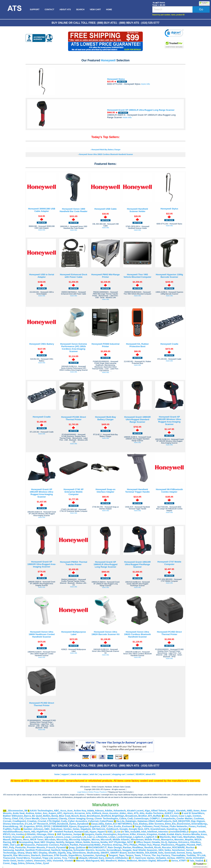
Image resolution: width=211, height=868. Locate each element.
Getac (76, 829)
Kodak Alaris (174, 834)
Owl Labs (15, 845)
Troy (64, 858)
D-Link (29, 824)
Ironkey (20, 834)
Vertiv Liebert (25, 861)
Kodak (162, 834)
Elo (174, 824)
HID (33, 832)
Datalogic (131, 821)
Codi (130, 818)
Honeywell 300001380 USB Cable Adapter (42, 210)
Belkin (47, 816)
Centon (197, 816)
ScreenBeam (114, 850)
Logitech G (151, 837)
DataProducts (164, 821)
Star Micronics (21, 855)
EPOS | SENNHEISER (56, 826)
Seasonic (152, 850)
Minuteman (137, 840)
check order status (79, 774)
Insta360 (135, 832)
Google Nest (136, 829)
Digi (193, 821)
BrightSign (118, 816)
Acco (63, 811)
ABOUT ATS (65, 10)
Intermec (163, 832)
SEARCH (80, 10)
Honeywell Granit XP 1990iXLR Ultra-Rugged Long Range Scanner (141, 110)
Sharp (21, 853)
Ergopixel (83, 826)
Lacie (27, 837)
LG (84, 837)
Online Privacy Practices (97, 792)
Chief (15, 818)
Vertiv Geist (10, 861)
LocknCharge (124, 837)
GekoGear (57, 829)
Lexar (67, 837)
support (65, 774)
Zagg (14, 863)
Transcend (9, 858)
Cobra (123, 818)
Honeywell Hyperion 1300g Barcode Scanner (169, 276)
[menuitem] (14, 10)
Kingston (152, 834)
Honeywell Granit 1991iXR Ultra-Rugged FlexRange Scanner (137, 564)
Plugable (180, 845)
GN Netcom (99, 829)
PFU (126, 845)
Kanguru (89, 834)
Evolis (117, 826)
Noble (87, 842)
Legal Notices (82, 792)
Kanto (99, 834)
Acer (70, 811)
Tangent (113, 855)
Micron (96, 840)
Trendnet (36, 858)
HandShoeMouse (13, 832)
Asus (105, 813)
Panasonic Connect (47, 845)
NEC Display (48, 842)
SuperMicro (75, 855)
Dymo (73, 824)
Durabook (62, 824)
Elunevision (184, 824)
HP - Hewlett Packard (61, 832)
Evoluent (127, 826)
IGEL (110, 832)
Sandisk (20, 850)
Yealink (199, 861)
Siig (69, 853)
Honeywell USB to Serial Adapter (42, 276)
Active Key (80, 811)
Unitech (109, 858)
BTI (150, 816)
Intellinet (152, 832)
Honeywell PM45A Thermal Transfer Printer (74, 563)
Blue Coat (65, 816)
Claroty (63, 818)
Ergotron (95, 826)
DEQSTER (184, 821)
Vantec (151, 858)
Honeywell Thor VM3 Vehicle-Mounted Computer (137, 276)
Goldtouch (112, 829)
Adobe (109, 811)
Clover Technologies (106, 818)
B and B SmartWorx (193, 813)
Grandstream (158, 829)
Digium (201, 821)
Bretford (106, 816)
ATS (136, 813)
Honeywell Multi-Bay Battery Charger (106, 150)
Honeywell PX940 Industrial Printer (105, 345)
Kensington (110, 834)
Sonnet (181, 853)
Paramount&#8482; (90, 845)
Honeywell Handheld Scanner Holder (137, 210)
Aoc (45, 813)
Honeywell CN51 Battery (42, 344)
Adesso (99, 811)
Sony (189, 853)
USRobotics (122, 858)
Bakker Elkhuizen (13, 816)
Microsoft (106, 840)
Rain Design (115, 847)
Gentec (68, 829)
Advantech (120, 811)
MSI (14, 842)
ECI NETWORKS (122, 824)
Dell (175, 821)
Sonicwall (170, 853)
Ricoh (158, 847)
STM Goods (61, 855)
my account (105, 774)
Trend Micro (23, 858)
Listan (112, 837)
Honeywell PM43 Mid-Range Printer (105, 276)
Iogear (194, 832)
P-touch (51, 847)
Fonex (192, 826)
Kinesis (141, 834)
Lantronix (37, 837)
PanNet (74, 845)
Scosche (100, 850)
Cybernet (93, 821)
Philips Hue (145, 845)
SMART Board (118, 853)
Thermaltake (178, 855)
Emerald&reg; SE (13, 826)
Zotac (38, 863)
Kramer (7, 837)
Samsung (8, 850)
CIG (21, 818)
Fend (157, 826)
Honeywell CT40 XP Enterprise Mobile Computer (74, 492)
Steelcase (47, 855)
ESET (104, 826)
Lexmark (76, 837)
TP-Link (201, 855)
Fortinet (201, 826)
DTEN (53, 824)
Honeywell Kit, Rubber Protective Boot (137, 345)
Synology (101, 855)
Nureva (95, 842)
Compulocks (168, 818)
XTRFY (183, 861)
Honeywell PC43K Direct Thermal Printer (74, 418)
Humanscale (81, 832)
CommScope (141, 818)
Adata (91, 811)
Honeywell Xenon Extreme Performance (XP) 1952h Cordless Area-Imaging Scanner (74, 348)
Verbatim (161, 858)
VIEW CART (95, 10)
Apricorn (68, 813)
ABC (57, 811)
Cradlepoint (19, 821)
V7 (133, 858)
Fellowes (148, 826)
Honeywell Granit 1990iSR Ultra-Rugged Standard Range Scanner (137, 419)
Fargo (138, 826)
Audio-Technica (154, 813)
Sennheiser (178, 850)
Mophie (189, 840)
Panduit (64, 845)
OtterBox (195, 842)
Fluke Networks (179, 826)
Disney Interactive (13, 824)
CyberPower (107, 821)
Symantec (88, 855)
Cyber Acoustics (77, 821)
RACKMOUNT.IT (98, 847)
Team (138, 855)
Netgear (70, 842)
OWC (6, 845)
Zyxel (46, 863)
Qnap (71, 847)
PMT (199, 845)
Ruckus (190, 847)
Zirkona (30, 863)
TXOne (72, 858)
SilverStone (79, 853)
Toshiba (191, 855)
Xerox (174, 861)
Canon (174, 816)
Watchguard (92, 861)
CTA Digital (53, 821)
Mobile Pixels (152, 840)
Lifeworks (102, 837)
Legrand (48, 837)
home (57, 774)
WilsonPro (163, 861)
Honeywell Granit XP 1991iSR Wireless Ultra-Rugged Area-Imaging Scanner (169, 421)
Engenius (29, 826)
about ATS (151, 774)
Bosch (75, 816)
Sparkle (197, 853)
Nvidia (104, 842)
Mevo (26, 840)
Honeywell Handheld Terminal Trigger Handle (137, 491)
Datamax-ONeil (146, 821)
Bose (83, 816)
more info (145, 84)
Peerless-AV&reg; (112, 845)
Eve (111, 826)
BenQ (55, 816)
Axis (177, 813)
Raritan (127, 847)
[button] (200, 865)
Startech (36, 855)
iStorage (41, 834)
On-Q (164, 842)
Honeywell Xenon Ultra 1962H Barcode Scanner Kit (105, 633)
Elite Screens (156, 824)
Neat (37, 842)
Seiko (168, 850)
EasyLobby (98, 824)
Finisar (165, 826)
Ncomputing (26, 842)
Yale (192, 861)
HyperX (102, 832)
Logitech (138, 837)
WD (103, 861)
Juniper (77, 834)
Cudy (64, 821)
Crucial (42, 821)
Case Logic (185, 816)
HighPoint (42, 832)
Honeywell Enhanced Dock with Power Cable (73, 276)
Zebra (21, 863)
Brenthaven (94, 816)
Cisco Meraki (32, 818)
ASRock (96, 813)
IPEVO (7, 834)
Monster (179, 840)
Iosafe (202, 832)
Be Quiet (37, 816)
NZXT (130, 842)
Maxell (7, 840)
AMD (189, 811)
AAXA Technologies (41, 811)
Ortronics (184, 842)
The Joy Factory (161, 855)
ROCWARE (179, 847)
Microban (50, 840)
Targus (129, 855)
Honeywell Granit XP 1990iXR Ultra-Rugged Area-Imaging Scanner (42, 564)
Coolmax (199, 818)
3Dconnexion (15, 811)
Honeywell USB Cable (105, 209)
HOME (109, 10)
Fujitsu (17, 829)
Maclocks (165, 837)
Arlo (88, 813)
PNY (5, 847)
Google (123, 829)
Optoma (173, 842)
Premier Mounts (36, 847)
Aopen (52, 813)
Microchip (62, 840)
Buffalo (157, 816)
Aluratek (181, 811)
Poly (12, 847)
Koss (204, 834)
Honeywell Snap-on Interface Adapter (105, 491)
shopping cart (119, 774)
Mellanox (17, 840)
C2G (166, 816)
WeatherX (111, 861)
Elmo (168, 824)
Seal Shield (139, 850)
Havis (27, 832)
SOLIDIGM (151, 853)
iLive (118, 832)
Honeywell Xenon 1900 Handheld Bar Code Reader (74, 210)
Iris (13, 834)
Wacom (80, 861)
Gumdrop (172, 829)
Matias (200, 837)
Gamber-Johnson (33, 829)
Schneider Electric (84, 850)
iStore (51, 834)
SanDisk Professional (38, 850)
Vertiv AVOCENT (195, 858)
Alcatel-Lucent (135, 811)
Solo (161, 853)
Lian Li (91, 837)
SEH (161, 850)
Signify (62, 853)
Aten (130, 813)
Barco (28, 816)
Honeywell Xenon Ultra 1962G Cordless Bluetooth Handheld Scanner (106, 154)
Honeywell (108, 60)
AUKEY (169, 813)
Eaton (109, 824)
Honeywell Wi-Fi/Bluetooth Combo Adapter (169, 491)
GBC (47, 829)
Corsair (7, 821)
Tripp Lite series (51, 858)
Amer (196, 811)
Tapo (121, 855)
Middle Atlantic (121, 840)
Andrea (30, 813)
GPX (147, 829)
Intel (144, 832)
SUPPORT (35, 10)
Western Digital (147, 861)
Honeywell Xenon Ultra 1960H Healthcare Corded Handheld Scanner (42, 634)
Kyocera (17, 837)
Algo (147, 811)
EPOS (39, 826)
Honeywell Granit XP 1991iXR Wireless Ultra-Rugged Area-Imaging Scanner (42, 493)
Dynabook (83, 824)
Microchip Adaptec (80, 840)
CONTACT (49, 10)
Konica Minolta (191, 834)
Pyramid (61, 847)
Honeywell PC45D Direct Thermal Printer (169, 633)
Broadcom (131, 816)
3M (26, 811)
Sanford (56, 850)
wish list (94, 774)
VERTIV (180, 858)
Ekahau (143, 824)
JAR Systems (64, 834)
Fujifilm (7, 829)
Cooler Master (185, 818)
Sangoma (67, 850)
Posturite (20, 847)
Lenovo (59, 837)
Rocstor (167, 847)
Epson (73, 826)
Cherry (7, 818)
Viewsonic (40, 861)
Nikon (79, 842)
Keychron (123, 834)
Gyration (183, 829)
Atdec (123, 813)
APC (60, 813)
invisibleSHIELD (179, 832)
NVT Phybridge (117, 842)
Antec (38, 813)
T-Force (146, 855)
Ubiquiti (83, 858)
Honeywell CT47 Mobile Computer (169, 563)
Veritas (171, 858)
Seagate (127, 850)
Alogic (171, 811)
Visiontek (58, 861)
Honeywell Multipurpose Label (74, 633)
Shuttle (52, 853)
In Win (126, 832)
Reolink (149, 847)
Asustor (114, 813)
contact (130, 774)
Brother (143, 816)
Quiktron (81, 847)
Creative (32, 821)
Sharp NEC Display (36, 853)
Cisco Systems (49, 818)
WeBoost (132, 861)
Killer (133, 834)
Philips (133, 845)
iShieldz (31, 834)
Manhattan (189, 837)
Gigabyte (86, 829)
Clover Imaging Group (81, 818)
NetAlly (60, 842)
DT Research (41, 824)
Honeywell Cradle (169, 344)
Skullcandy (93, 853)
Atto (142, 813)
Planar (156, 845)
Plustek (191, 845)
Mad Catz (177, 837)
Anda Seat (19, 813)
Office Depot (143, 842)
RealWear (138, 847)
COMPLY (155, 818)
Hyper (93, 832)
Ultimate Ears (96, 858)
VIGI (49, 861)
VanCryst (140, 858)
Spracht (8, 855)
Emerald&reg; (199, 824)
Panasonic (29, 845)
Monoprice (167, 840)
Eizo (135, 824)
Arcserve (80, 813)
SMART (105, 853)
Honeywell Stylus (116, 79)
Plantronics (168, 845)
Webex (122, 861)
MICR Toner (37, 840)
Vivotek (69, 861)
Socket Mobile (136, 853)
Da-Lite (120, 821)
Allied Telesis (159, 811)
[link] (174, 34)
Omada (156, 842)
